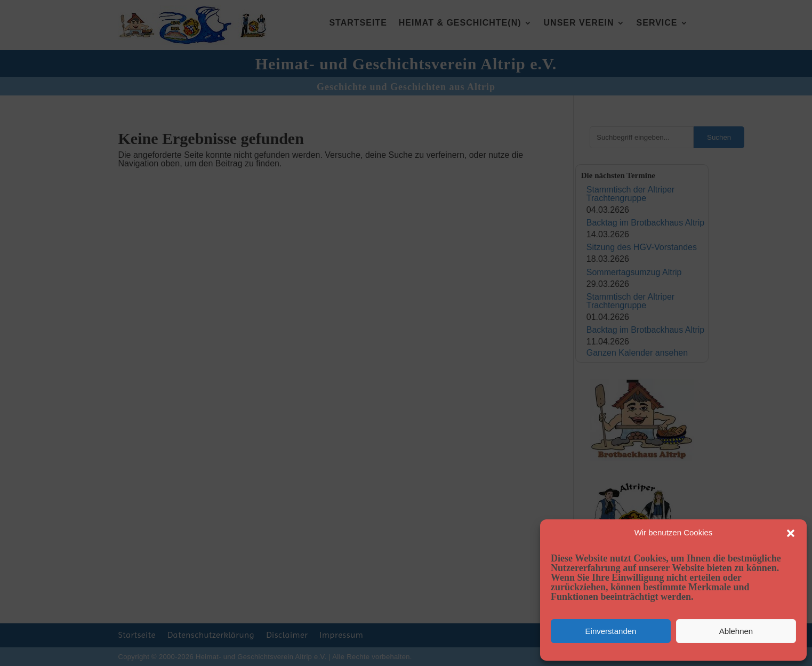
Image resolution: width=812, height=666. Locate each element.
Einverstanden (611, 631)
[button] (791, 533)
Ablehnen (736, 631)
